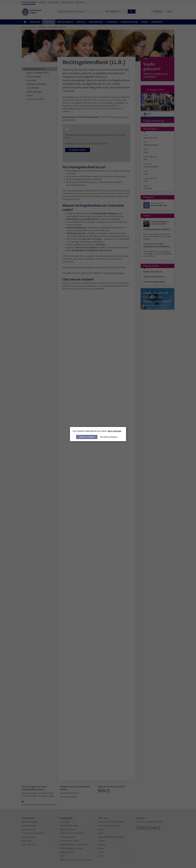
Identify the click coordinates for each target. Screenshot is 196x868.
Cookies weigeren (110, 437)
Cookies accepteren (87, 437)
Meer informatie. (115, 431)
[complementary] (168, 849)
